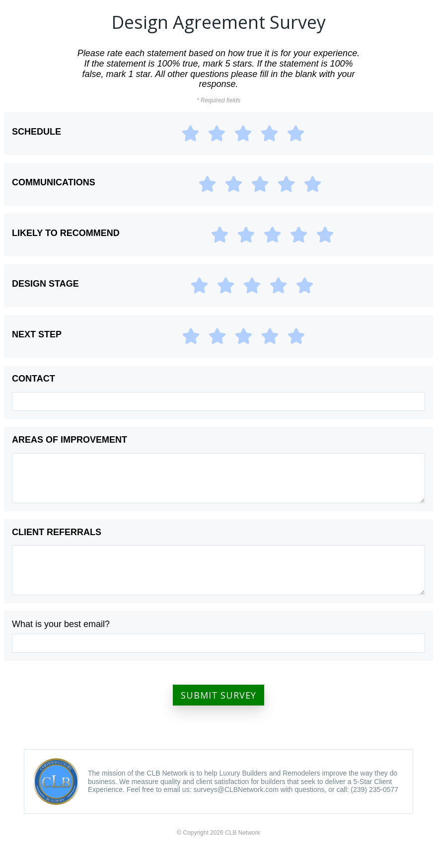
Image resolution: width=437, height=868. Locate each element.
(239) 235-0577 (374, 789)
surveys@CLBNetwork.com (236, 789)
